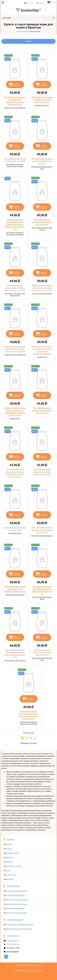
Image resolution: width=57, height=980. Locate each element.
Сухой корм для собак (15, 909)
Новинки (9, 858)
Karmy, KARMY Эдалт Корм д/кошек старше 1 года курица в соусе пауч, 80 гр (42, 530)
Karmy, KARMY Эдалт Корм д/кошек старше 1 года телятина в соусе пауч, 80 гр (15, 589)
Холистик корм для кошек (17, 900)
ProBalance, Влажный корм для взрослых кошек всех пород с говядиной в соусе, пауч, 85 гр (42, 288)
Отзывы (9, 849)
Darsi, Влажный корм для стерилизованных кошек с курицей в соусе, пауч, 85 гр (42, 472)
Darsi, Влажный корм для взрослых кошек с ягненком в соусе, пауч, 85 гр (42, 410)
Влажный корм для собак (16, 904)
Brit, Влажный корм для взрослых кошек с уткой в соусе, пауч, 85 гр (42, 652)
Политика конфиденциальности (19, 925)
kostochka (29, 10)
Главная (19, 31)
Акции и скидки (12, 853)
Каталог (26, 31)
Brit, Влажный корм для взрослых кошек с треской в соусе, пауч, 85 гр (42, 222)
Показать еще (28, 733)
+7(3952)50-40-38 (13, 944)
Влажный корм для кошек (17, 891)
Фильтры (28, 41)
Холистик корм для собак (16, 913)
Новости (9, 862)
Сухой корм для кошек (15, 895)
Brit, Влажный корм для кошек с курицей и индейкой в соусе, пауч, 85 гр (42, 161)
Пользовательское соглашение (19, 929)
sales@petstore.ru (13, 941)
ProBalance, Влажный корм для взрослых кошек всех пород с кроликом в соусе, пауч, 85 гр (15, 349)
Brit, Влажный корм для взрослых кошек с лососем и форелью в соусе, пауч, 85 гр (15, 288)
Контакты (10, 879)
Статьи (8, 871)
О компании (11, 875)
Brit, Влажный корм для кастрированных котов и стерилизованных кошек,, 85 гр (15, 224)
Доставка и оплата (13, 866)
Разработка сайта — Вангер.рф (30, 970)
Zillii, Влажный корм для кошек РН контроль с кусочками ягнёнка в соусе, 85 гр (42, 100)
